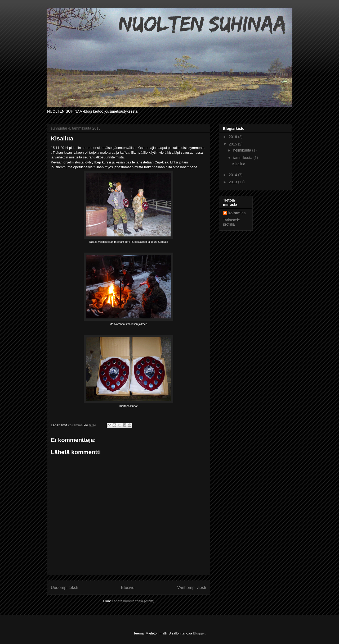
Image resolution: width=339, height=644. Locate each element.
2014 (233, 175)
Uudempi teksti (64, 588)
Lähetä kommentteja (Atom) (133, 601)
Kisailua (239, 164)
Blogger (199, 633)
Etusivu (128, 588)
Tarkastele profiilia (231, 222)
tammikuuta (243, 158)
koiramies (237, 213)
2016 (233, 137)
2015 (233, 144)
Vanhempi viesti (192, 588)
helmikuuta (243, 150)
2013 (233, 182)
